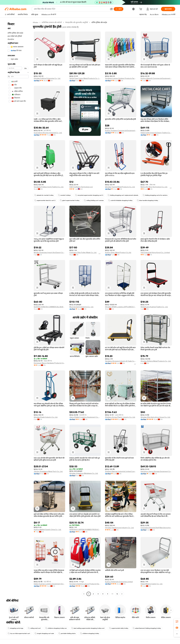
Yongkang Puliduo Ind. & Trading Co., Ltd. (49, 187)
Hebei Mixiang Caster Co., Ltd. (152, 584)
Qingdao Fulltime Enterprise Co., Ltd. (47, 78)
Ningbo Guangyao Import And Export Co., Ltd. (49, 252)
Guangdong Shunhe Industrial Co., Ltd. (48, 133)
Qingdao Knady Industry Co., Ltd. (46, 417)
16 (117, 594)
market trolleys (64, 195)
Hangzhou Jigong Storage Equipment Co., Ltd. (156, 471)
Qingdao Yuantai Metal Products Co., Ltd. (120, 187)
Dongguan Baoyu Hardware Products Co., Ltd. (49, 363)
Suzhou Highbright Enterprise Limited (119, 582)
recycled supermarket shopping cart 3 (89, 195)
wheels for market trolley (44, 195)
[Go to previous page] (84, 594)
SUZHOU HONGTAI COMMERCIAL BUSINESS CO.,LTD (49, 307)
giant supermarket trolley (70, 200)
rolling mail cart (34, 628)
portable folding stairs (67, 633)
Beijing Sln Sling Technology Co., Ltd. (154, 187)
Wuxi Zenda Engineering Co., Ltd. (81, 307)
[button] (111, 9)
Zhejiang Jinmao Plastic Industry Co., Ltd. (120, 417)
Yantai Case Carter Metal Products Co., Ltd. (85, 78)
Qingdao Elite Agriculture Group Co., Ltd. (155, 417)
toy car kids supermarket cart (19, 633)
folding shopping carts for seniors (155, 195)
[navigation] (18, 308)
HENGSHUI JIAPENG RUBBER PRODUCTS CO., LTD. (85, 529)
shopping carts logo (16, 628)
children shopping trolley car (56, 628)
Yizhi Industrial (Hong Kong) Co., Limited (155, 252)
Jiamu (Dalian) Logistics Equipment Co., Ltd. (85, 417)
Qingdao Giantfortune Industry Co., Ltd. (119, 528)
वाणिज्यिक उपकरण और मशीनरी (52, 22)
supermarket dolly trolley (119, 628)
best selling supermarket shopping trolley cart (88, 628)
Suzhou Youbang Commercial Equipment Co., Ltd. (121, 131)
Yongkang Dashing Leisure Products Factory (85, 584)
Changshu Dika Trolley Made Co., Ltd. (83, 252)
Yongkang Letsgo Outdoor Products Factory (121, 78)
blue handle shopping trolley (147, 200)
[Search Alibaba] (71, 9)
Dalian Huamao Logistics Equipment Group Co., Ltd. (49, 584)
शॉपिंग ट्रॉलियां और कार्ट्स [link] (99, 22)
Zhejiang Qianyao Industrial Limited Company (121, 471)
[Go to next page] (122, 594)
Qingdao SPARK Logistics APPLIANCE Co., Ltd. (121, 307)
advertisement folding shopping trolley (147, 628)
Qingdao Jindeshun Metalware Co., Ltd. (84, 473)
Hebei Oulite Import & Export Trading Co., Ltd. (156, 133)
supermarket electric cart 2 (45, 200)
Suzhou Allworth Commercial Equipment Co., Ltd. (156, 78)
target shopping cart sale (44, 633)
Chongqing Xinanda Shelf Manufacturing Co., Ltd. (156, 528)
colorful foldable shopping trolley (120, 200)
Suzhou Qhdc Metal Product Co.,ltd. (118, 252)
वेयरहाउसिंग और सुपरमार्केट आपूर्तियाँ (77, 22)
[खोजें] (119, 9)
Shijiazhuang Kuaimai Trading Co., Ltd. (154, 307)
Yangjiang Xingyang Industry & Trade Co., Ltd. (121, 361)
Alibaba (35, 22)
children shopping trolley (90, 633)
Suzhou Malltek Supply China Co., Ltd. (47, 529)
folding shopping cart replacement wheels (123, 195)
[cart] (141, 9)
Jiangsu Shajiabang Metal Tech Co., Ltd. (48, 471)
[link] (177, 621)
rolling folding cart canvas (94, 200)
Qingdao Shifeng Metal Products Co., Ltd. (156, 361)
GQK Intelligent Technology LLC (81, 187)
